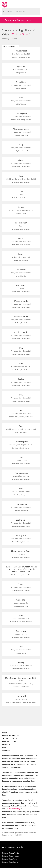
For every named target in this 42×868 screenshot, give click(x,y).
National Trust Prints (10, 859)
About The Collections (10, 735)
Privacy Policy (14, 809)
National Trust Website (11, 853)
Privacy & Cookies (9, 741)
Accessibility (7, 744)
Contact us (6, 750)
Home (4, 732)
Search (38, 11)
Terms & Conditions (10, 738)
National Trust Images (10, 856)
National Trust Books (10, 862)
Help (4, 747)
